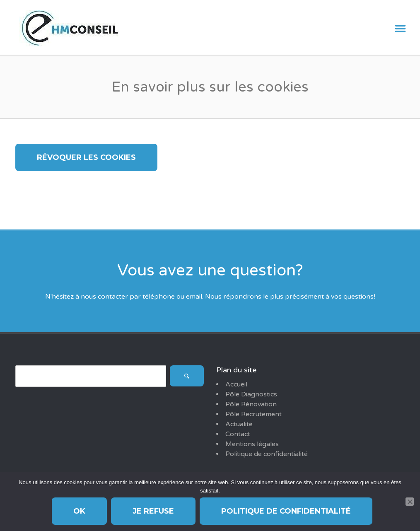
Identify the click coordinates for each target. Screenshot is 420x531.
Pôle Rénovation (251, 404)
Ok (79, 511)
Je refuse (153, 511)
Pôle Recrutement (253, 414)
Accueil (236, 384)
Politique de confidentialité (267, 454)
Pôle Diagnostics (251, 394)
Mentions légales (252, 444)
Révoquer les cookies (86, 157)
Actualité (239, 424)
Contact (238, 434)
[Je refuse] (410, 502)
